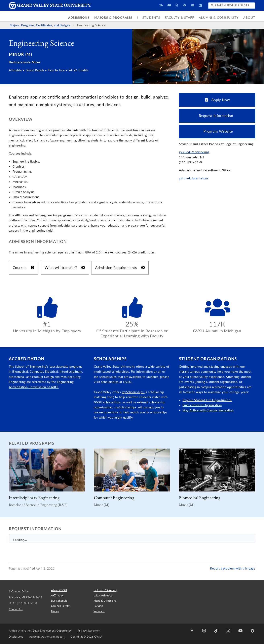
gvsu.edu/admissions (194, 178)
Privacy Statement (89, 631)
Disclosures (16, 637)
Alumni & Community (219, 18)
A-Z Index (57, 595)
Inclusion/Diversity (105, 590)
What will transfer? (65, 268)
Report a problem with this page (233, 568)
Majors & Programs (113, 18)
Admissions (79, 18)
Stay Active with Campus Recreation (208, 410)
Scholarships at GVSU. (117, 382)
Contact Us (16, 609)
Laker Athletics (103, 595)
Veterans (99, 611)
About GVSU (59, 590)
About (249, 18)
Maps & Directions (105, 601)
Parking (98, 606)
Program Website (217, 131)
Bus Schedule (59, 601)
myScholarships (133, 392)
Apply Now (218, 100)
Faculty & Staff (180, 18)
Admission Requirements (120, 268)
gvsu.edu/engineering (194, 152)
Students (151, 18)
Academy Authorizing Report (47, 637)
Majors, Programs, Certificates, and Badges (40, 25)
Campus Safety (60, 606)
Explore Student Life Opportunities (207, 400)
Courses (24, 268)
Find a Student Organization (202, 405)
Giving (55, 611)
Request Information (217, 116)
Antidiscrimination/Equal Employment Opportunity (40, 631)
